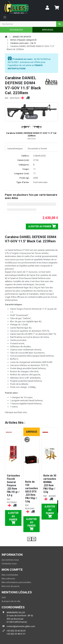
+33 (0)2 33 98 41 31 (16, 634)
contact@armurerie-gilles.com (21, 626)
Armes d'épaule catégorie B (23, 40)
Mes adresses (8, 579)
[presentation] (29, 539)
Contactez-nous (9, 564)
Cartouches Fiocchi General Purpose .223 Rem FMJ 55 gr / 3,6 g (13, 485)
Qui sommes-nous (10, 560)
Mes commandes (10, 575)
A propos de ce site (11, 601)
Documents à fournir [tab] (37, 149)
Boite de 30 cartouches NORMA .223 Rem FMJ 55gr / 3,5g (50, 484)
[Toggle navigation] (5, 17)
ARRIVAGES (48, 30)
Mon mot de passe (11, 586)
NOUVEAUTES (16, 30)
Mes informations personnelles (16, 582)
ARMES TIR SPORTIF (22, 37)
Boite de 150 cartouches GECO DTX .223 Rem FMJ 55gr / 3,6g (32, 492)
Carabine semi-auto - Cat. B (23, 43)
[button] (26, 127)
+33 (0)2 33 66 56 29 (16, 631)
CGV (4, 597)
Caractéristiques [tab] (15, 149)
